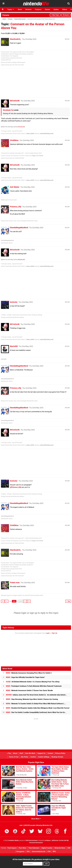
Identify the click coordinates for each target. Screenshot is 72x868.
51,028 (68, 250)
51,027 (68, 228)
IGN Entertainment (32, 840)
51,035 (68, 430)
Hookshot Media (14, 840)
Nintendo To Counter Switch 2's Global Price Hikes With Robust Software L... (36, 704)
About (15, 753)
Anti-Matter (15, 187)
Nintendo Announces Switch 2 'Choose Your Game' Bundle (29, 690)
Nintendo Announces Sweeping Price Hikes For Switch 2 (29, 673)
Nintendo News (60, 848)
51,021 (68, 39)
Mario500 (14, 346)
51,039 (68, 550)
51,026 (68, 207)
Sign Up (54, 633)
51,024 (68, 165)
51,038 (68, 525)
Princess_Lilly (16, 207)
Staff (21, 753)
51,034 (68, 408)
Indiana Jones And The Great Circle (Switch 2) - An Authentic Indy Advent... (36, 695)
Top (9, 753)
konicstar (14, 302)
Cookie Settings (44, 757)
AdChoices (55, 840)
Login (48, 633)
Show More (36, 819)
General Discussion (20, 19)
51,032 (68, 366)
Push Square (12, 848)
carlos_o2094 (30, 134)
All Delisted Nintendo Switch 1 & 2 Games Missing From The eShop (33, 682)
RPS (54, 852)
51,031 (68, 346)
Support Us (41, 753)
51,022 (68, 101)
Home (4, 19)
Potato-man (15, 583)
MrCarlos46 (15, 101)
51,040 (68, 583)
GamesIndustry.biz (39, 852)
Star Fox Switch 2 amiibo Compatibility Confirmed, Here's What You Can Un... (36, 712)
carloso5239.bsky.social (47, 134)
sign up (33, 613)
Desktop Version (57, 757)
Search (66, 15)
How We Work (30, 753)
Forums (6, 15)
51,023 (68, 140)
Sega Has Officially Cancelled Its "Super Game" (25, 677)
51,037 (68, 503)
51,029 (68, 302)
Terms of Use (14, 757)
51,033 (68, 388)
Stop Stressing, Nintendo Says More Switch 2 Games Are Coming (32, 699)
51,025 (68, 187)
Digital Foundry (47, 848)
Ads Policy (25, 757)
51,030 (68, 324)
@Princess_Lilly (16, 487)
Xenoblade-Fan (8, 110)
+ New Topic (55, 15)
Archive (33, 757)
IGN (69, 848)
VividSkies (14, 140)
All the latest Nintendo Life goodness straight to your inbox (36, 859)
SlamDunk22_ (16, 39)
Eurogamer (20, 852)
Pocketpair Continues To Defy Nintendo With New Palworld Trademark (34, 686)
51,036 (68, 481)
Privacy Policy (60, 753)
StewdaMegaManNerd (19, 228)
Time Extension (34, 848)
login (24, 613)
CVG (49, 852)
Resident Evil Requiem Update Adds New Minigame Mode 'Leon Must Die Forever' (38, 708)
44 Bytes (48, 840)
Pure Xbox (22, 848)
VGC (28, 852)
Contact (50, 753)
